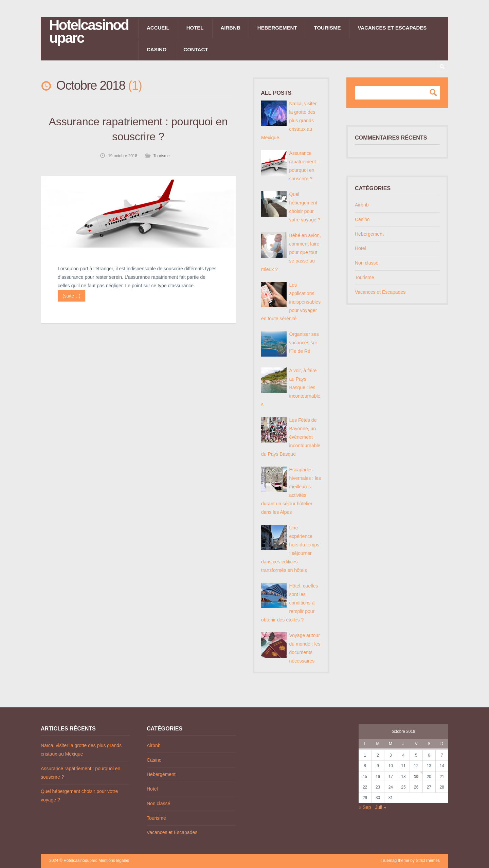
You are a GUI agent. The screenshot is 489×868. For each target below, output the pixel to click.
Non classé (367, 263)
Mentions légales (114, 861)
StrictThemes (428, 861)
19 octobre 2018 (123, 156)
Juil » (381, 807)
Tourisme (328, 28)
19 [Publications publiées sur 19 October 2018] (416, 777)
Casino (157, 49)
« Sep (365, 807)
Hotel (195, 28)
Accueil (158, 28)
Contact (196, 49)
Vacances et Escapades (392, 28)
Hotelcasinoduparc (89, 32)
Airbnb (231, 28)
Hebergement (277, 28)
